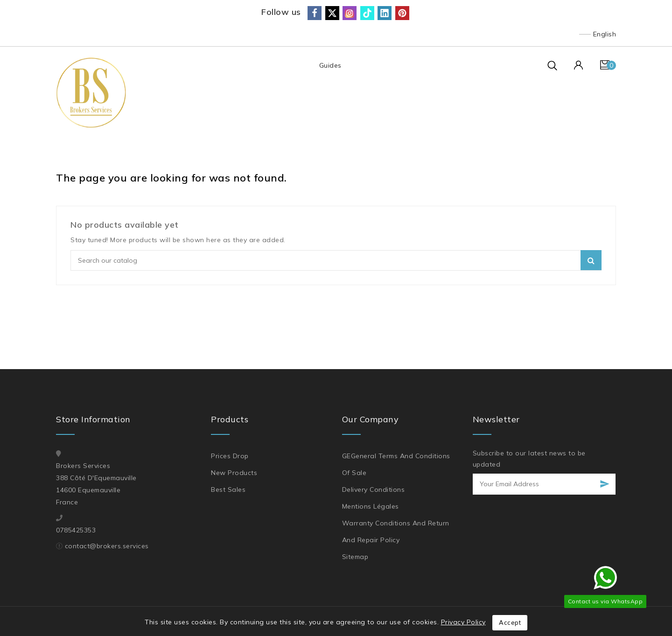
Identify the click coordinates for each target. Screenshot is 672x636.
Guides (330, 65)
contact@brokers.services (107, 546)
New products (234, 473)
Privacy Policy (463, 622)
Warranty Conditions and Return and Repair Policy (396, 531)
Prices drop (230, 456)
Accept (510, 622)
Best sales (228, 489)
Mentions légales (371, 506)
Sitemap (355, 557)
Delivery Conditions (374, 489)
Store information (93, 419)
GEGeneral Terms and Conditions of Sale (396, 464)
